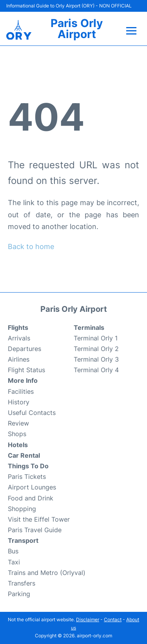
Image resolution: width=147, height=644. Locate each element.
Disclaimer (88, 619)
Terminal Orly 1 (96, 338)
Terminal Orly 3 (96, 359)
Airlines (19, 359)
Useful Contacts (32, 413)
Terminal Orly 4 (96, 370)
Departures (24, 349)
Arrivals (19, 338)
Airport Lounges (32, 487)
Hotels (18, 445)
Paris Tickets (27, 477)
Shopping (22, 509)
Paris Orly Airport (77, 29)
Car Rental (24, 455)
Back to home (31, 247)
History (19, 402)
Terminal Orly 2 (96, 349)
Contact (113, 619)
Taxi (14, 562)
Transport (23, 540)
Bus (13, 551)
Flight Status (26, 370)
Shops (17, 434)
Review (18, 423)
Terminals (89, 327)
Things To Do (28, 466)
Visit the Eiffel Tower (39, 519)
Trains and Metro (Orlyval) (47, 573)
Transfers (22, 583)
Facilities (21, 391)
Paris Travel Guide (35, 530)
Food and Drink (31, 498)
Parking (19, 594)
